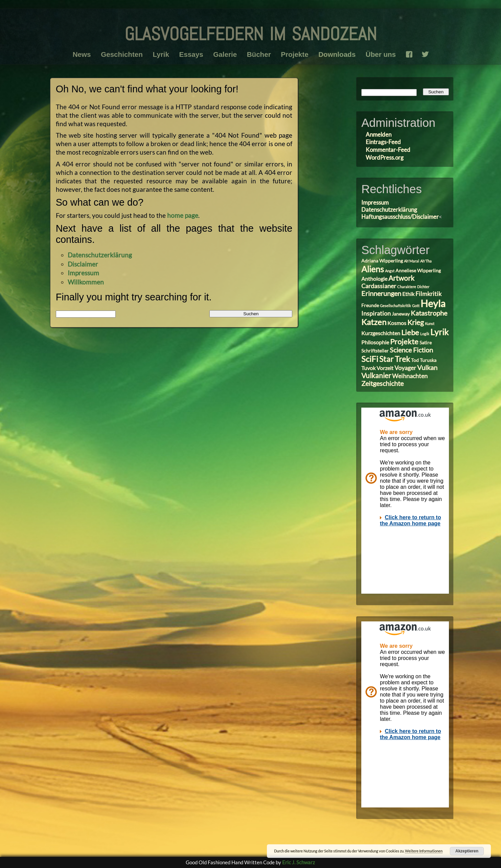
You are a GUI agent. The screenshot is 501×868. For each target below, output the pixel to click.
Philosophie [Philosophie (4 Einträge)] (375, 342)
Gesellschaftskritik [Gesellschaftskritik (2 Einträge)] (395, 306)
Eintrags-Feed (383, 142)
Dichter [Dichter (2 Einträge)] (423, 287)
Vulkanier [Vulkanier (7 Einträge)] (376, 375)
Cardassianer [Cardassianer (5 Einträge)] (379, 286)
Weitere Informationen (424, 851)
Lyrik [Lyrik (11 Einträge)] (439, 332)
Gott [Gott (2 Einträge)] (416, 306)
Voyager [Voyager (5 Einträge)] (405, 368)
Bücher (259, 54)
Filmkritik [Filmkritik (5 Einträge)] (428, 294)
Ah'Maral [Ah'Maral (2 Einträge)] (412, 261)
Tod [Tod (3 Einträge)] (415, 360)
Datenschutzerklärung (100, 255)
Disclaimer (83, 264)
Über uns (381, 54)
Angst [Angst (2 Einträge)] (390, 271)
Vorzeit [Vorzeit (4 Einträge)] (385, 368)
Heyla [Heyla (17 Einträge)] (433, 303)
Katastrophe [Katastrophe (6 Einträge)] (429, 313)
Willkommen (86, 282)
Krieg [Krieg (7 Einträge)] (416, 322)
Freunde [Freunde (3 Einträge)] (370, 305)
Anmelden (379, 134)
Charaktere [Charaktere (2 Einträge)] (407, 287)
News (82, 54)
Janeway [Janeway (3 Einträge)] (401, 314)
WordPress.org (385, 157)
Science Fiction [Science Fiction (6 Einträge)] (411, 350)
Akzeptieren (467, 851)
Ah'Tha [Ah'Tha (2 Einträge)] (426, 261)
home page (183, 215)
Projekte (294, 54)
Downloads (337, 54)
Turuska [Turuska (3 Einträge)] (428, 360)
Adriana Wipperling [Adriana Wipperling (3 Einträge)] (382, 261)
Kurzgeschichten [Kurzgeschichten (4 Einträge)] (381, 333)
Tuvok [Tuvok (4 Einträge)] (368, 368)
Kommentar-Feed (388, 150)
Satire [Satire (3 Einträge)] (426, 343)
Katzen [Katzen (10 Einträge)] (374, 322)
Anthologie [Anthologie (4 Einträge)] (374, 279)
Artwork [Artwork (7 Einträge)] (401, 278)
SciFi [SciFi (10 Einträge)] (370, 359)
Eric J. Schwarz (299, 862)
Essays (191, 54)
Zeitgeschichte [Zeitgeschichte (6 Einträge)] (382, 383)
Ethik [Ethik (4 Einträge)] (408, 294)
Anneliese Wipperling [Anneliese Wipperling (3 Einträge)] (418, 271)
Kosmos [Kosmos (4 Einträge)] (397, 323)
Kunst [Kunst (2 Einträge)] (430, 324)
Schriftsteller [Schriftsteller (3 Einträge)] (375, 351)
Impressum (83, 273)
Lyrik (161, 54)
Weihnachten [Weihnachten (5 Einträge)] (410, 376)
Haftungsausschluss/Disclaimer (400, 217)
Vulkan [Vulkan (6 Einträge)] (427, 368)
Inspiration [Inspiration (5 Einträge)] (376, 313)
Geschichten (122, 54)
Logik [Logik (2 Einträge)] (425, 334)
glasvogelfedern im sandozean (251, 31)
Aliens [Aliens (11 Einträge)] (373, 269)
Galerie (225, 54)
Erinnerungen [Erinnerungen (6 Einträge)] (381, 293)
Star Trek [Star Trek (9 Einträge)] (395, 359)
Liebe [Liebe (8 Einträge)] (410, 332)
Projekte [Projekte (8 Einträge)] (404, 341)
